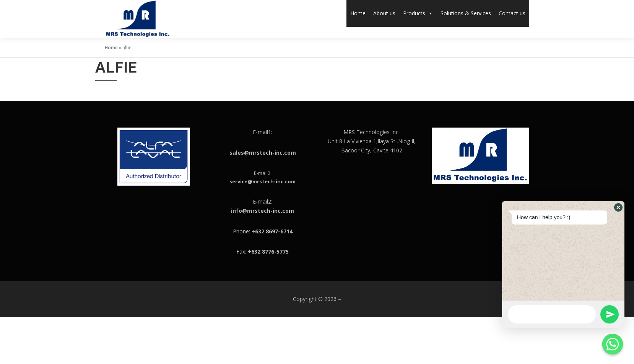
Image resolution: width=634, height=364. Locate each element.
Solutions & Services (466, 13)
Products (418, 13)
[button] (618, 207)
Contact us (512, 13)
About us (384, 13)
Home (358, 13)
